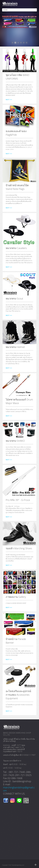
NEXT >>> (9, 100)
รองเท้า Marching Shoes (19, 548)
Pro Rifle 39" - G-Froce (18, 500)
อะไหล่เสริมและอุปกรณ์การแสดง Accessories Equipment (18, 695)
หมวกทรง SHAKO (15, 441)
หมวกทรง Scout (14, 298)
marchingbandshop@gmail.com (19, 789)
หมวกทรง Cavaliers (16, 248)
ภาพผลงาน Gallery (16, 597)
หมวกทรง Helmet (15, 347)
